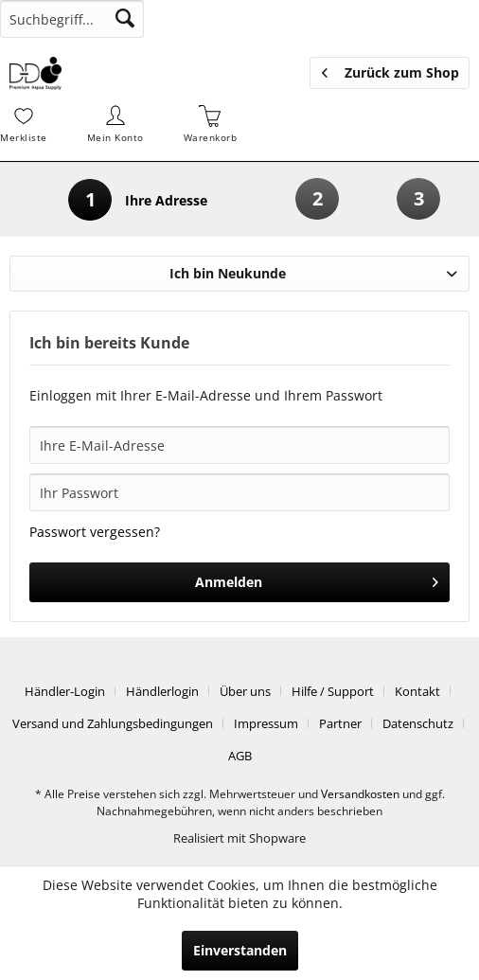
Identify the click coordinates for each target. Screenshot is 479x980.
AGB (240, 756)
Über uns (245, 691)
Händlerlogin (162, 691)
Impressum (266, 723)
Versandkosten (360, 794)
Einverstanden (240, 950)
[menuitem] (72, 19)
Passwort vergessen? (95, 532)
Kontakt (417, 691)
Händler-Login (65, 691)
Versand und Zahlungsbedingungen (113, 723)
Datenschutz (418, 723)
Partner (340, 723)
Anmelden (317, 579)
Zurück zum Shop (390, 70)
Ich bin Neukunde (228, 273)
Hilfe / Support (333, 691)
